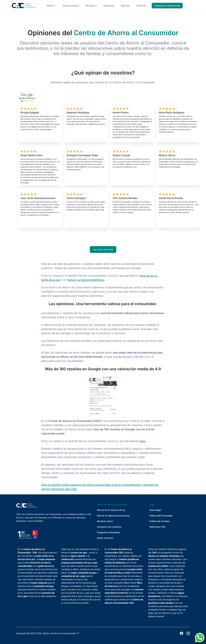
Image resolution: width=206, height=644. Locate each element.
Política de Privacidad (161, 516)
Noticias (125, 6)
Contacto (141, 6)
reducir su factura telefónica (86, 280)
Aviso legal (155, 510)
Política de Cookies (160, 521)
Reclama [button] (90, 6)
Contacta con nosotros (109, 527)
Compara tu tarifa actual (167, 6)
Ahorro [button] (50, 6)
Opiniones (109, 6)
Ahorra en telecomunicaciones (113, 516)
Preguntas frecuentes (109, 532)
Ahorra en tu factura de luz (111, 510)
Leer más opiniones (103, 249)
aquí (143, 441)
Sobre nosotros (71, 6)
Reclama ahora (105, 521)
